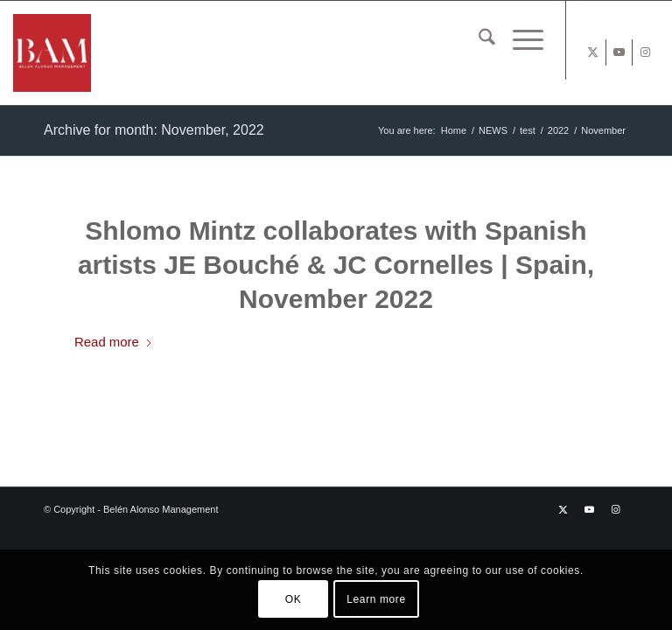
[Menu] (519, 40)
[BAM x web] (112, 53)
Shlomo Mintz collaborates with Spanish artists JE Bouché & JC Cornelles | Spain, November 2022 (336, 265)
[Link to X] (593, 52)
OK (294, 599)
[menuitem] (478, 40)
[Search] (478, 40)
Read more (114, 342)
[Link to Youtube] (619, 52)
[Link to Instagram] (646, 52)
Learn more (376, 599)
